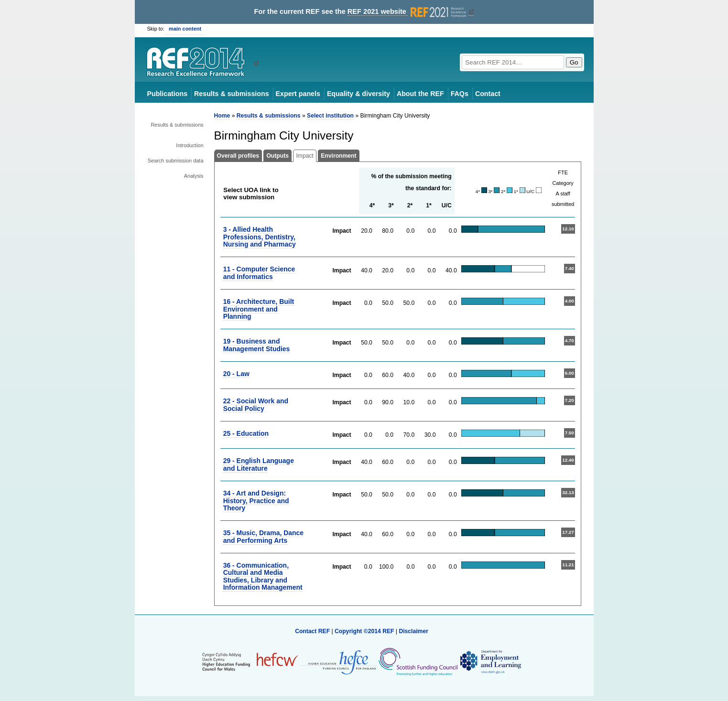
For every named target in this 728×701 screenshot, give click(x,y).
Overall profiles (238, 156)
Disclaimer (413, 631)
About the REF (420, 94)
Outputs (277, 156)
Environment (338, 156)
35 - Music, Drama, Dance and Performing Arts (263, 536)
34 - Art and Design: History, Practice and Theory (256, 501)
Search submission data (176, 161)
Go (574, 62)
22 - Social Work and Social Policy (256, 404)
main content (185, 29)
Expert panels (298, 94)
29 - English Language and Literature (259, 464)
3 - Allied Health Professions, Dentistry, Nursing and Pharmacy (260, 237)
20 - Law (236, 374)
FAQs (460, 94)
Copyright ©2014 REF (365, 631)
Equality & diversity (359, 94)
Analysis (194, 176)
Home (222, 116)
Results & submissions (231, 94)
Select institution (330, 116)
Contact (488, 94)
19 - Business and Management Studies (257, 345)
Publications (168, 94)
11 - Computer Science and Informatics (259, 273)
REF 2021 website (408, 12)
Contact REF (312, 631)
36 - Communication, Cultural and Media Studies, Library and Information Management (263, 576)
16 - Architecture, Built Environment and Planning (259, 309)
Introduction (190, 145)
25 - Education (246, 433)
